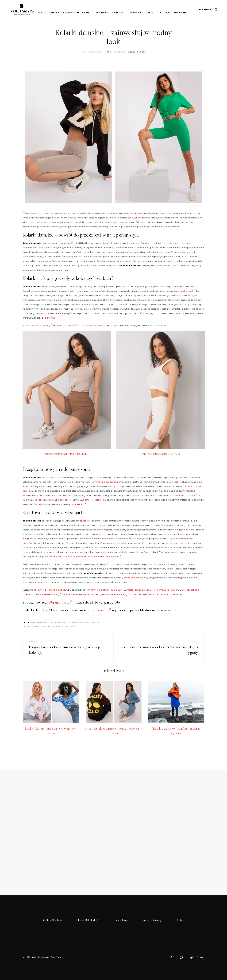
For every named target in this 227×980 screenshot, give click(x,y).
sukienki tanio (78, 504)
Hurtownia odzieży (57, 590)
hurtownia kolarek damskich (50, 622)
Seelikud (63, 500)
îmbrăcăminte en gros (78, 594)
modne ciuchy (188, 291)
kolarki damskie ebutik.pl (59, 626)
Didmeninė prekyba (167, 590)
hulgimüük (117, 590)
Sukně (87, 500)
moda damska (109, 539)
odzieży (38, 590)
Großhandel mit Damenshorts (104, 557)
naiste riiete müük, (66, 326)
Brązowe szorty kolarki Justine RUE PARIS (67, 454)
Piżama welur (100, 610)
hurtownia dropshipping (39, 326)
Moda (132, 52)
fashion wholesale (142, 594)
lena (108, 52)
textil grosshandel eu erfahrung (112, 594)
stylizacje (85, 521)
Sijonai (99, 500)
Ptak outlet (177, 594)
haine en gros (99, 590)
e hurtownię (50, 318)
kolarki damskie (133, 213)
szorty (141, 52)
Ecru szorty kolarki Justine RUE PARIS (160, 454)
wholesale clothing (50, 594)
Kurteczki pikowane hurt (93, 326)
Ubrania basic (60, 603)
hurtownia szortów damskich (68, 557)
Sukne (26, 500)
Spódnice (175, 495)
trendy (79, 213)
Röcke (39, 500)
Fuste (51, 500)
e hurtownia (164, 594)
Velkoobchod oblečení (140, 590)
